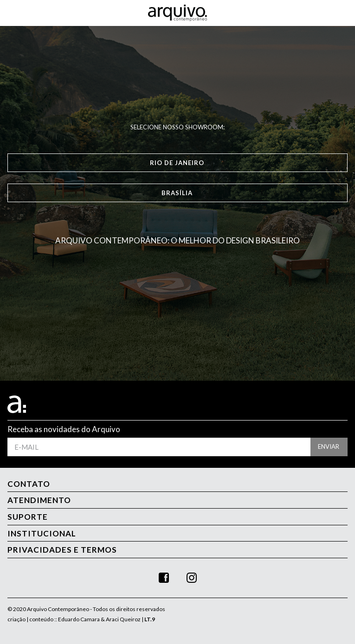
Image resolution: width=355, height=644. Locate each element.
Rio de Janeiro (177, 163)
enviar (329, 446)
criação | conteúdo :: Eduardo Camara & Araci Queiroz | (81, 619)
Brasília (177, 193)
